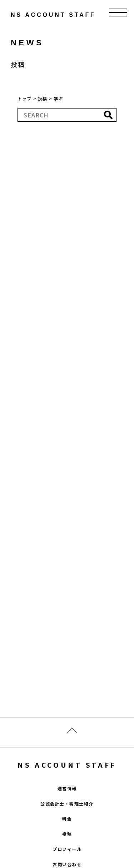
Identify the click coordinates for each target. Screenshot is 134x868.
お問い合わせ (67, 864)
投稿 (67, 834)
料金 (67, 819)
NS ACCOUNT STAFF (67, 765)
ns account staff (37, 15)
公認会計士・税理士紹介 (67, 804)
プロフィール (67, 849)
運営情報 (67, 788)
